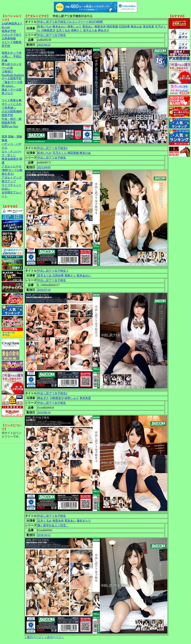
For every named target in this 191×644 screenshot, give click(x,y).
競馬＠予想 (9, 31)
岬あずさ (104, 30)
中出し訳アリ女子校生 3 (53, 271)
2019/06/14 (44, 412)
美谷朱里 (148, 27)
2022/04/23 (44, 45)
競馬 (4, 137)
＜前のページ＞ (34, 637)
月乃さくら (60, 153)
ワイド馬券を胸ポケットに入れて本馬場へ (12, 104)
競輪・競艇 (15, 137)
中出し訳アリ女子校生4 (52, 148)
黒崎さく (77, 30)
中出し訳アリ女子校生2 (52, 393)
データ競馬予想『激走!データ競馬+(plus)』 (12, 82)
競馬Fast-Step (10, 126)
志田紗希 (124, 27)
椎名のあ (136, 27)
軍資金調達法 (10, 159)
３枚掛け (7, 72)
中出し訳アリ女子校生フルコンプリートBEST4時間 (70, 22)
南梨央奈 (100, 27)
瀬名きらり (84, 521)
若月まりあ (90, 30)
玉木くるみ (63, 30)
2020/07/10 (44, 290)
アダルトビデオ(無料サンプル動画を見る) (12, 170)
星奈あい (88, 27)
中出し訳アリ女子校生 (52, 35)
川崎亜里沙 (48, 30)
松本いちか (45, 27)
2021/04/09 (44, 167)
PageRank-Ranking (13, 75)
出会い (6, 189)
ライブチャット (12, 185)
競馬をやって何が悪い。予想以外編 (12, 57)
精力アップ (9, 181)
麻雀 (4, 140)
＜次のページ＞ (54, 637)
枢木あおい (60, 27)
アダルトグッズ (12, 178)
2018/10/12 (44, 535)
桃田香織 (112, 27)
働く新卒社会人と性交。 (53, 525)
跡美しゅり (75, 27)
